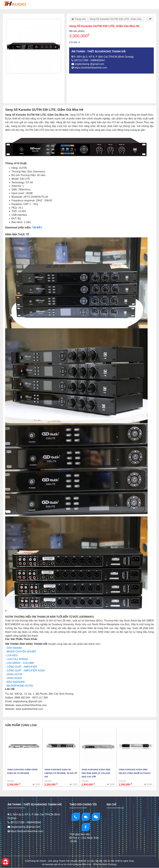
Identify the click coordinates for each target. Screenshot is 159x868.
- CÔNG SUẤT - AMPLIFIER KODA (25, 671)
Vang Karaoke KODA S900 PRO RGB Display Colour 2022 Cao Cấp (96, 773)
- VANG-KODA (14, 678)
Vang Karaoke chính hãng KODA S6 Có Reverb (23, 771)
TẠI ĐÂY (37, 228)
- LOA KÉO (11, 655)
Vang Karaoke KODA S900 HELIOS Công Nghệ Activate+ (135, 771)
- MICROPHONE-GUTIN (19, 686)
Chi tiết (75, 42)
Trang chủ (79, 19)
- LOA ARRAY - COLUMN (20, 663)
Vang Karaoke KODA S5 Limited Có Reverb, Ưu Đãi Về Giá (61, 773)
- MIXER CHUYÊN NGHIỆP (21, 652)
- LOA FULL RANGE (17, 659)
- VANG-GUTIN (14, 674)
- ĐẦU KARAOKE (15, 682)
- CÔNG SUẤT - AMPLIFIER (21, 667)
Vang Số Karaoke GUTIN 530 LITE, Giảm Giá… (117, 19)
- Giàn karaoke (14, 648)
